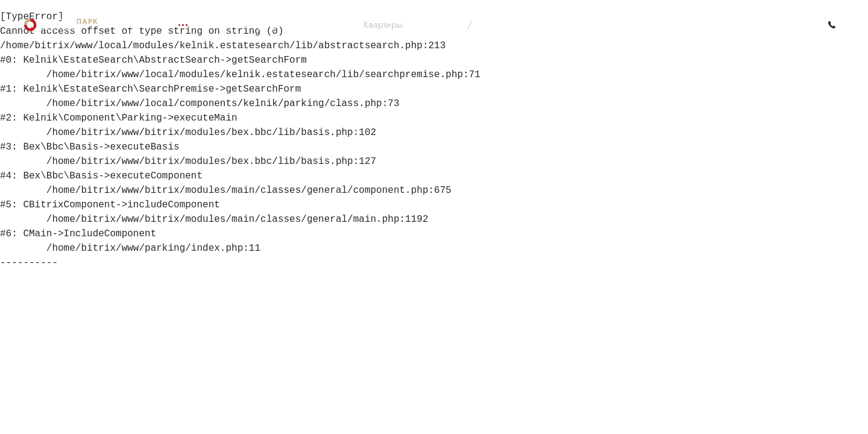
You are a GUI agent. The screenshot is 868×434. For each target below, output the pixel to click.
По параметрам (513, 24)
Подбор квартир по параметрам (275, 24)
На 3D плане (436, 24)
